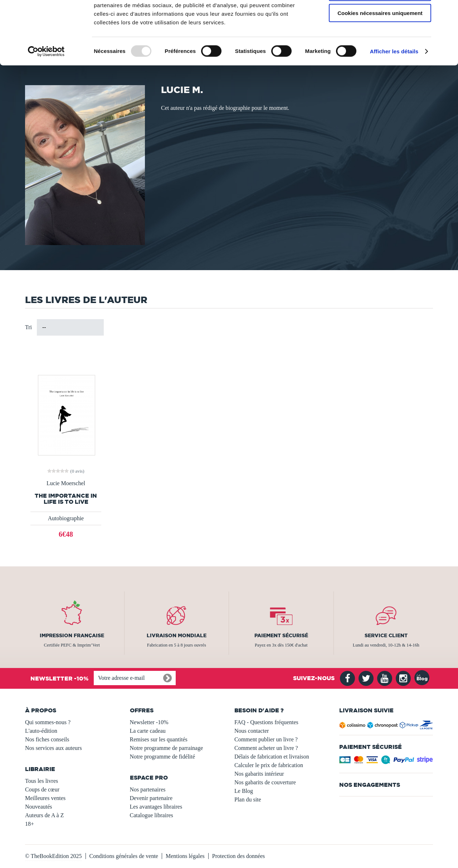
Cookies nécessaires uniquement (380, 60)
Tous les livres (42, 781)
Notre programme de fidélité (163, 757)
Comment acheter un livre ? (266, 748)
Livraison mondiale (177, 635)
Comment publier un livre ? (266, 739)
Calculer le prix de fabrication (269, 765)
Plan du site (248, 799)
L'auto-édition (41, 731)
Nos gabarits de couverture (265, 782)
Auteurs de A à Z (44, 815)
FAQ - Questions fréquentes (266, 722)
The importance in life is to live (66, 499)
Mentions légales (185, 856)
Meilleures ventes (45, 798)
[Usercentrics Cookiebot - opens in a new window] (46, 98)
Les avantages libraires (156, 807)
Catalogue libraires (152, 815)
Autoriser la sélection (380, 39)
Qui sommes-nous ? (48, 722)
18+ (30, 824)
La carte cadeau (148, 731)
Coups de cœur (42, 789)
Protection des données (239, 856)
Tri (28, 327)
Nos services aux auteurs (53, 748)
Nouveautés (39, 807)
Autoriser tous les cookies (380, 18)
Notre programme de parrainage (167, 748)
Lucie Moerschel (66, 483)
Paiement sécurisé (281, 635)
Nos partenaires (148, 789)
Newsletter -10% (149, 722)
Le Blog (244, 791)
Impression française (72, 635)
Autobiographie (66, 518)
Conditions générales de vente (124, 856)
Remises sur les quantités (159, 739)
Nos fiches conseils (47, 739)
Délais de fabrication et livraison (272, 757)
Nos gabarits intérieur (259, 774)
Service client (386, 635)
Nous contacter (252, 731)
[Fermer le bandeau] (447, 11)
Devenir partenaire (151, 798)
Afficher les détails (394, 98)
